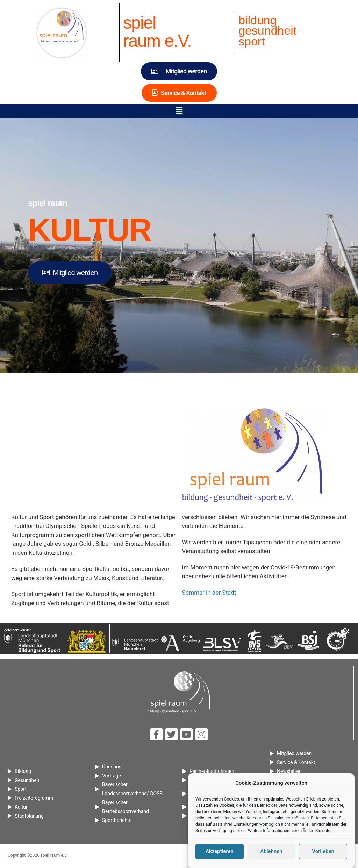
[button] (179, 111)
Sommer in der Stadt (209, 593)
